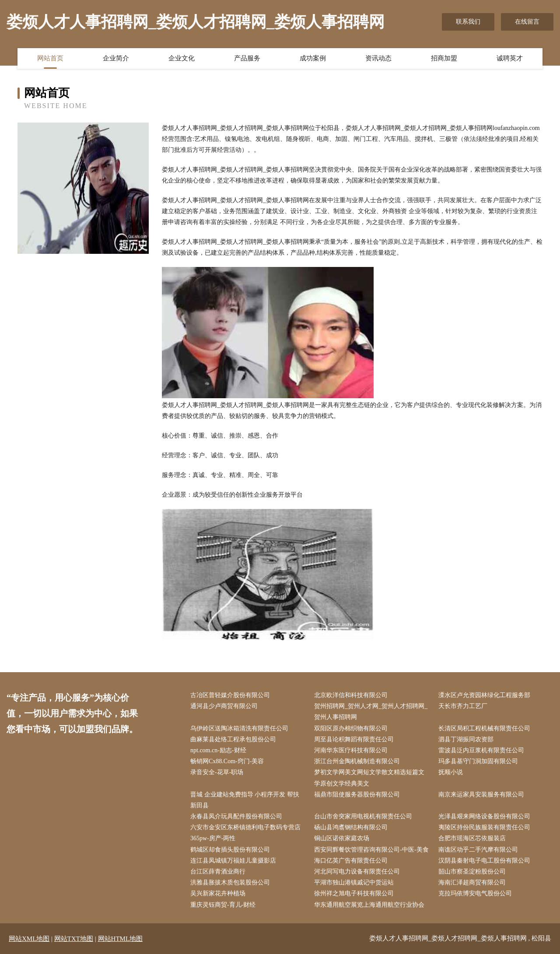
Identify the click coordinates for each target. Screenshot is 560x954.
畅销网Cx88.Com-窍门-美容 (227, 761)
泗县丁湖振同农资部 (466, 739)
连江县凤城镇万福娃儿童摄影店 (233, 861)
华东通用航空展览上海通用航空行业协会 (369, 905)
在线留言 (527, 22)
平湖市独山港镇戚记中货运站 (354, 882)
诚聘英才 (510, 58)
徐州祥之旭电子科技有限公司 (354, 893)
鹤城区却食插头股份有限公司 (230, 850)
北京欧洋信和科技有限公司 (351, 695)
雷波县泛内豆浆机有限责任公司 (481, 750)
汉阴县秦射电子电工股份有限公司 (484, 861)
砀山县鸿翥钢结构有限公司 (351, 827)
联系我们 (468, 22)
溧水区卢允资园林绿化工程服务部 (484, 695)
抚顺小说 (451, 772)
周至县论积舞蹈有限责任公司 (354, 739)
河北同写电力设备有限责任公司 (357, 872)
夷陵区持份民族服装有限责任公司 (484, 827)
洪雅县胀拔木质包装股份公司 (230, 882)
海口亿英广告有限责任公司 (351, 861)
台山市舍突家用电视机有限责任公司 (363, 816)
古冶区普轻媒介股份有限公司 (230, 695)
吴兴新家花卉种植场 (218, 893)
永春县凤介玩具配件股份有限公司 (236, 816)
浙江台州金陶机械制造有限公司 (357, 761)
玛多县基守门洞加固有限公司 (478, 761)
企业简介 (116, 58)
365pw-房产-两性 (213, 838)
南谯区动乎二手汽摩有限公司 (478, 850)
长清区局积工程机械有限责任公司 (484, 728)
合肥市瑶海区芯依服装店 (472, 838)
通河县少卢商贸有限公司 (224, 706)
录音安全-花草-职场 (217, 772)
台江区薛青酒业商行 (218, 872)
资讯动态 (378, 58)
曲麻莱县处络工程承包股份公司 (233, 739)
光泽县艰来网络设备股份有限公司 (484, 816)
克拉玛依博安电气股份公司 (475, 893)
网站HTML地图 (121, 939)
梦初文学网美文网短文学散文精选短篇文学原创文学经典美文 (369, 778)
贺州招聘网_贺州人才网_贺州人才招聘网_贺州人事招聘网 (371, 712)
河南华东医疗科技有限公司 (351, 750)
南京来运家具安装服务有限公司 (481, 794)
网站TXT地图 (74, 939)
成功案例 (313, 58)
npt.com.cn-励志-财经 (218, 750)
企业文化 (182, 58)
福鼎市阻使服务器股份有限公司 (357, 794)
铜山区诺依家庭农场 (342, 838)
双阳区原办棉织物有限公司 (351, 728)
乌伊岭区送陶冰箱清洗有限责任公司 (239, 728)
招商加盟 (444, 58)
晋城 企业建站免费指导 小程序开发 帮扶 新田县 (245, 800)
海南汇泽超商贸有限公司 (472, 882)
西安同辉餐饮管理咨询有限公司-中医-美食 (371, 850)
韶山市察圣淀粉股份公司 (472, 872)
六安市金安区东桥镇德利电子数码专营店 (245, 827)
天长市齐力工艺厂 (463, 706)
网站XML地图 (29, 939)
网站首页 (50, 58)
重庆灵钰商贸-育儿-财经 (223, 905)
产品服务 (247, 58)
